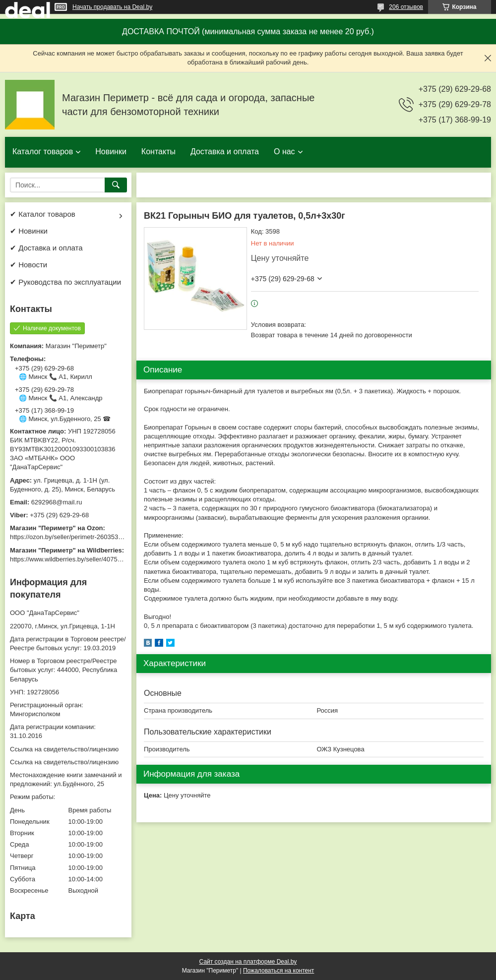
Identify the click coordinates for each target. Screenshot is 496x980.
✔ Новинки (29, 231)
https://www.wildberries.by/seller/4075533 (69, 559)
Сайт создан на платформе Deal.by (248, 962)
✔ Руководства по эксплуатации (65, 282)
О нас (284, 152)
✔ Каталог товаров (43, 214)
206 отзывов (406, 7)
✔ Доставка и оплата (46, 248)
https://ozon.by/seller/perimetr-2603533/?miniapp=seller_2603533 (104, 537)
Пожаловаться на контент (279, 971)
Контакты (158, 152)
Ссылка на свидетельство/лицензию (64, 749)
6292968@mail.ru (57, 502)
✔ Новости (29, 265)
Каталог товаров (43, 152)
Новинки (111, 152)
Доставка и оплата (225, 152)
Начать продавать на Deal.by (112, 7)
